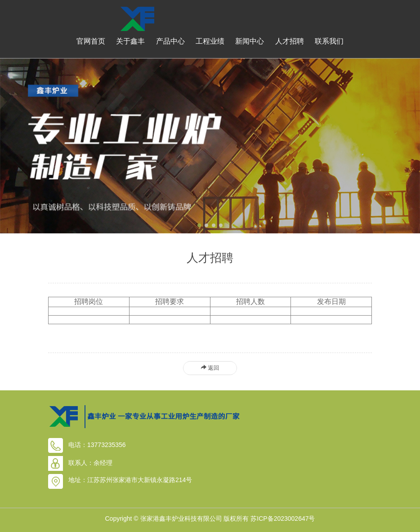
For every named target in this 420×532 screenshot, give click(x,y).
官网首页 (91, 41)
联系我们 (329, 41)
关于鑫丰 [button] (130, 41)
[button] (199, 225)
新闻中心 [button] (250, 41)
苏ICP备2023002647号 (283, 519)
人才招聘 (290, 41)
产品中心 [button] (170, 41)
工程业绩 (210, 41)
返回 (210, 368)
